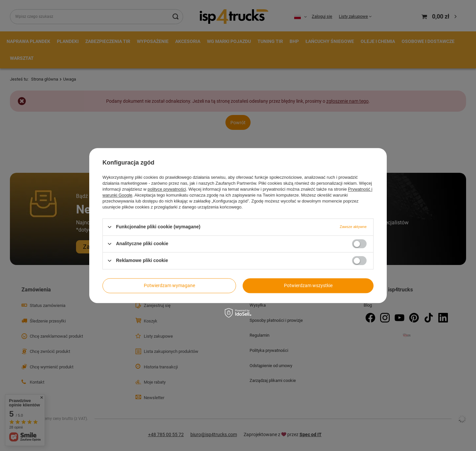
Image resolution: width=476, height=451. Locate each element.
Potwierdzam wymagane (169, 285)
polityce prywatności (167, 189)
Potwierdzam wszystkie (308, 285)
